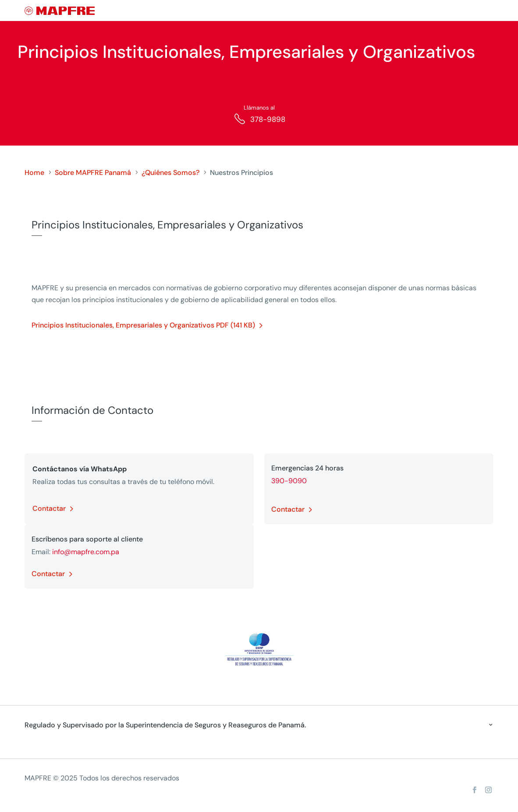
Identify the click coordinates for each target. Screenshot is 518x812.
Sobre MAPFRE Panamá (93, 173)
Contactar (49, 508)
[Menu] (488, 11)
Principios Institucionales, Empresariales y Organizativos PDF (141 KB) (143, 325)
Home (34, 173)
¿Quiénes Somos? (170, 173)
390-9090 (289, 481)
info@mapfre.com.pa (86, 552)
